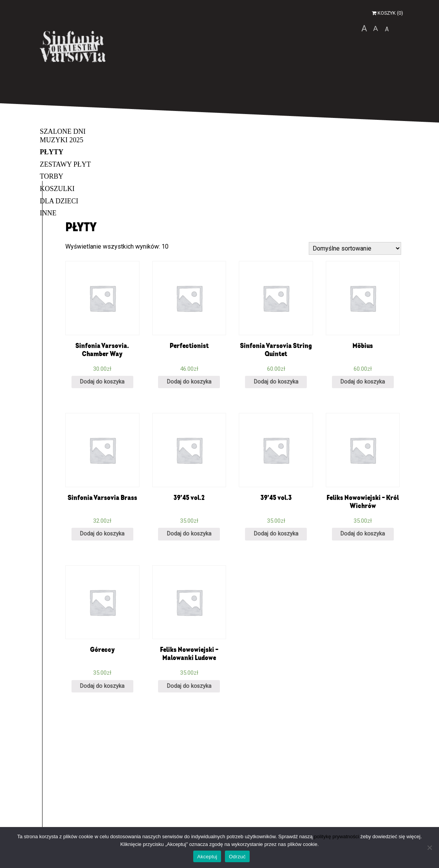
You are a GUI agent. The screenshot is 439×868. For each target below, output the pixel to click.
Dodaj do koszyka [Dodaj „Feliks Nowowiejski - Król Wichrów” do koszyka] (363, 534)
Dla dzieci (59, 201)
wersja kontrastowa (401, 28)
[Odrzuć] (429, 848)
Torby (52, 176)
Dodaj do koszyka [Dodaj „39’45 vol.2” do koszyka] (189, 534)
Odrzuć (237, 857)
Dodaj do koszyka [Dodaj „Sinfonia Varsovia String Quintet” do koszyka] (276, 382)
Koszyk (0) (387, 13)
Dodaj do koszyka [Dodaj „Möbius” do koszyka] (363, 382)
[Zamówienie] (355, 248)
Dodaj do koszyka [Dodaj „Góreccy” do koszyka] (102, 686)
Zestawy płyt (65, 164)
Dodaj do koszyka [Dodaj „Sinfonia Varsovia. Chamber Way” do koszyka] (102, 382)
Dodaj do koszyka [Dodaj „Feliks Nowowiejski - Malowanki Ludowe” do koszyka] (189, 686)
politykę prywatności (337, 836)
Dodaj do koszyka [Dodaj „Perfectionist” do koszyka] (189, 382)
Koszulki (57, 189)
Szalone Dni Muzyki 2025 (63, 136)
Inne (48, 213)
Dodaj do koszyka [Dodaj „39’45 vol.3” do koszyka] (276, 534)
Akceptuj (207, 857)
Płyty (52, 152)
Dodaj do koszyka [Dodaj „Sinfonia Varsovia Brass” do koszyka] (102, 534)
